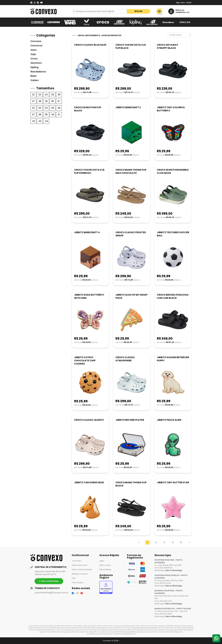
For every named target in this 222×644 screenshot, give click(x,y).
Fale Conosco (78, 583)
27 (33, 101)
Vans (34, 50)
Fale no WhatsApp (174, 570)
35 (53, 108)
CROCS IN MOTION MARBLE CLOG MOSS (173, 171)
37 (33, 114)
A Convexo (76, 561)
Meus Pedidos (105, 570)
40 (53, 114)
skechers (36, 63)
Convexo (36, 41)
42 (34, 121)
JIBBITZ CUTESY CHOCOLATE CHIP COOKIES (85, 361)
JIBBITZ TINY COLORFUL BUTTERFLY (171, 109)
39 (46, 114)
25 (53, 94)
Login (102, 561)
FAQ (74, 578)
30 (53, 101)
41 (59, 114)
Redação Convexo (80, 574)
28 (40, 101)
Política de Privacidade (82, 570)
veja (33, 54)
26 (59, 94)
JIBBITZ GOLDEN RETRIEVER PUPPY (173, 359)
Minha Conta (105, 565)
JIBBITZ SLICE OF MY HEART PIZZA (132, 296)
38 (40, 114)
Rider (34, 76)
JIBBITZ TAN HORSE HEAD (89, 482)
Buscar (138, 11)
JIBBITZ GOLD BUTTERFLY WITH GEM (89, 296)
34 (46, 108)
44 (46, 121)
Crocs (34, 59)
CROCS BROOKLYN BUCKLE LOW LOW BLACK (173, 296)
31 (59, 101)
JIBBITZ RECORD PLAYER (130, 420)
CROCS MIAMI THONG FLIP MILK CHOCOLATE (131, 171)
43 (40, 121)
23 (40, 94)
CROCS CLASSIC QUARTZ (89, 420)
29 (46, 101)
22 (33, 94)
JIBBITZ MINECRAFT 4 (87, 232)
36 (59, 108)
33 (40, 108)
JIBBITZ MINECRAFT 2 (128, 107)
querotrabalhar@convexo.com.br (52, 593)
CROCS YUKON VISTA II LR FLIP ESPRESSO (89, 171)
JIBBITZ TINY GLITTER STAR (173, 482)
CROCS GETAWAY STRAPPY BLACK (168, 46)
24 (46, 94)
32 (33, 108)
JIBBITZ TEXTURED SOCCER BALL (173, 234)
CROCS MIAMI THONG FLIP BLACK (131, 484)
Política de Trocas (80, 565)
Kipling (34, 67)
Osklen (35, 80)
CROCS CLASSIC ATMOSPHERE (125, 359)
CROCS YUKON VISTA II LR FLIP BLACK (131, 46)
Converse (36, 46)
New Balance (38, 72)
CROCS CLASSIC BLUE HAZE (90, 45)
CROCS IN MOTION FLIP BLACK (88, 109)
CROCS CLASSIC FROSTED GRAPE (131, 234)
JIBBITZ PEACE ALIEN (169, 420)
